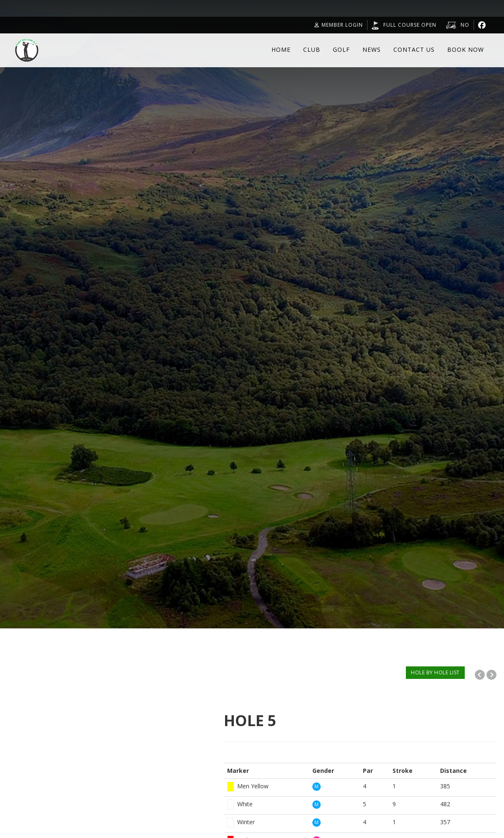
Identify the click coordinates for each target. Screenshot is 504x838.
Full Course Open (410, 25)
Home (281, 49)
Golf (341, 49)
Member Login (339, 25)
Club (312, 49)
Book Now (466, 49)
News (372, 49)
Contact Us (414, 49)
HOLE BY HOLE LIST (435, 672)
